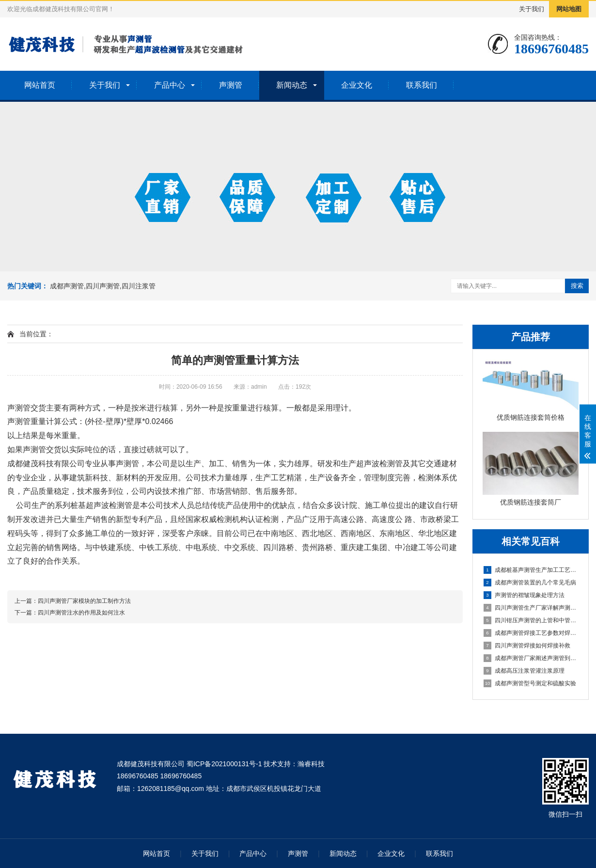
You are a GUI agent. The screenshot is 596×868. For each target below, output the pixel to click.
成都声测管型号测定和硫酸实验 (530, 683)
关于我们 (532, 9)
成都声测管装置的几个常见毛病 (530, 583)
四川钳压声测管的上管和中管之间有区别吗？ (531, 620)
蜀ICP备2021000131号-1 (224, 764)
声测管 (231, 85)
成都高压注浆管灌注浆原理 (524, 671)
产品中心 (170, 85)
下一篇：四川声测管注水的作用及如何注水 (70, 613)
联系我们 (422, 85)
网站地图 (569, 9)
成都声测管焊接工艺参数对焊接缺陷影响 (531, 633)
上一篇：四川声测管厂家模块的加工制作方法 (73, 601)
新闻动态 (292, 85)
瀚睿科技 (311, 764)
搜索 (577, 286)
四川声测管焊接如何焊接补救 (527, 646)
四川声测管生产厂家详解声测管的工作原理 (531, 608)
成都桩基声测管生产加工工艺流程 (531, 570)
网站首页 (40, 85)
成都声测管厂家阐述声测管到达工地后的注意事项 (531, 658)
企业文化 (357, 85)
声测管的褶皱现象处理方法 (524, 595)
